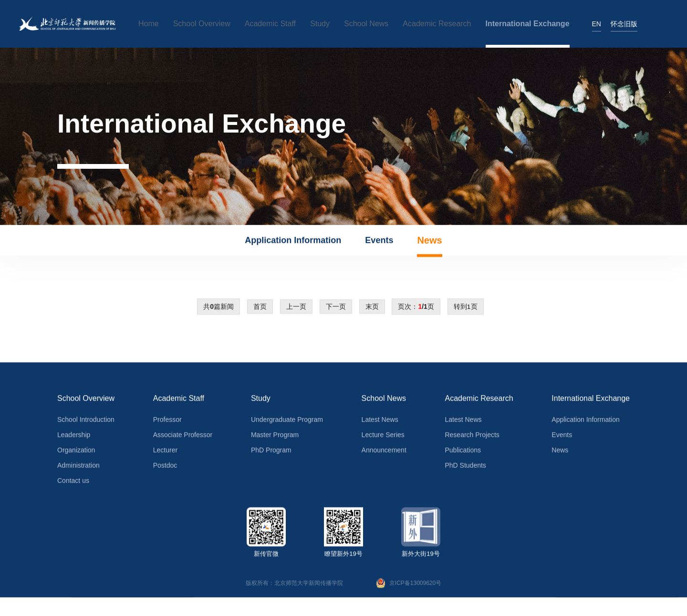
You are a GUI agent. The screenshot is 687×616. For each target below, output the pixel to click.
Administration (78, 467)
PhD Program (271, 452)
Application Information (293, 242)
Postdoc (165, 467)
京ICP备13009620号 (409, 585)
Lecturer (165, 452)
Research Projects (472, 437)
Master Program (275, 437)
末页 (372, 308)
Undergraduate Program (287, 421)
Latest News (380, 421)
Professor (167, 421)
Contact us (73, 483)
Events (379, 242)
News (429, 242)
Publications (463, 452)
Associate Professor (183, 437)
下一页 (336, 308)
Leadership (74, 437)
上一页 (296, 308)
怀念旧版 (624, 24)
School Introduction (86, 421)
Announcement (384, 452)
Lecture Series (383, 437)
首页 (260, 308)
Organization (76, 452)
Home (149, 24)
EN (597, 24)
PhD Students (465, 467)
